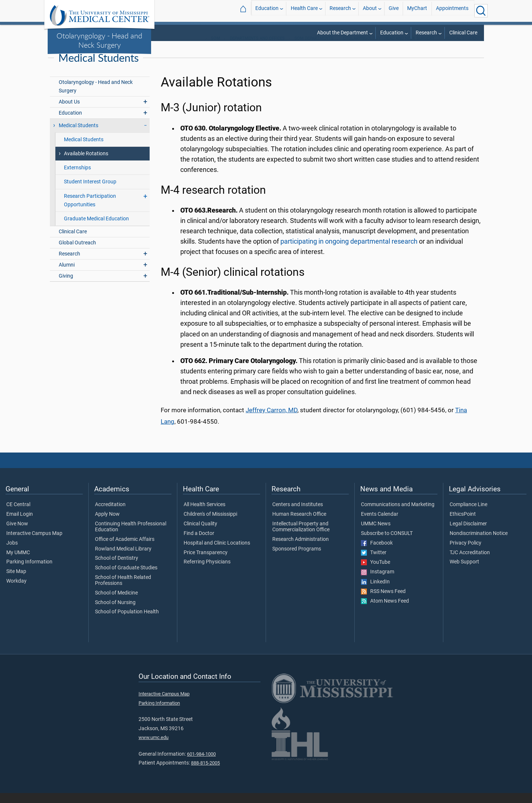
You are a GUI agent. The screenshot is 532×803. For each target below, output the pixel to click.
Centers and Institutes (298, 515)
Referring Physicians (207, 572)
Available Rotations (86, 164)
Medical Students (463, 48)
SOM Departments (314, 48)
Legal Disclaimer (468, 534)
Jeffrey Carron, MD (272, 420)
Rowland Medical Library (123, 559)
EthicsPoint (463, 524)
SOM (216, 48)
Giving (66, 286)
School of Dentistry (117, 569)
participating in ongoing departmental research (350, 251)
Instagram (378, 582)
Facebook (377, 553)
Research (340, 11)
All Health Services (204, 515)
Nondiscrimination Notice (479, 543)
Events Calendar (380, 524)
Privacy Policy (465, 553)
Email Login (20, 524)
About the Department (342, 33)
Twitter (374, 563)
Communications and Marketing (398, 515)
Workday (16, 591)
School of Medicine (116, 603)
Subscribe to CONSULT (387, 543)
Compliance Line (468, 515)
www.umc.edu (154, 747)
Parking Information (29, 572)
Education (267, 11)
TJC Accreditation (470, 563)
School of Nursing (115, 613)
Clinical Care (463, 33)
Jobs (12, 553)
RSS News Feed (383, 602)
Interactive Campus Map (34, 543)
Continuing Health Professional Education (131, 537)
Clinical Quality (200, 534)
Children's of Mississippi (210, 524)
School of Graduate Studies (126, 578)
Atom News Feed (385, 611)
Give (394, 11)
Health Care (304, 11)
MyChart (417, 11)
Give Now (17, 534)
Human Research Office (299, 524)
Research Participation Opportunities (90, 210)
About (370, 11)
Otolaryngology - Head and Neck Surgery (99, 40)
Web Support (464, 572)
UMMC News (376, 534)
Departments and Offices (257, 48)
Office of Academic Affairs (125, 549)
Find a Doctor (199, 543)
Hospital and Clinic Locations (217, 553)
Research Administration (301, 549)
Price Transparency (206, 563)
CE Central (18, 515)
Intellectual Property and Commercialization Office (301, 537)
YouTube (376, 572)
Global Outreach (77, 253)
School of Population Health (127, 622)
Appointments (452, 11)
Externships (77, 178)
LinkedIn (375, 592)
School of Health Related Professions (123, 590)
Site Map (16, 582)
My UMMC (18, 563)
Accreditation (110, 515)
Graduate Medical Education (96, 229)
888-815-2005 (205, 773)
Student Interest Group (90, 192)
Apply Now (107, 524)
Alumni (67, 275)
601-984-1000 (201, 764)
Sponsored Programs (297, 559)
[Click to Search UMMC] (481, 11)
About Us (69, 112)
